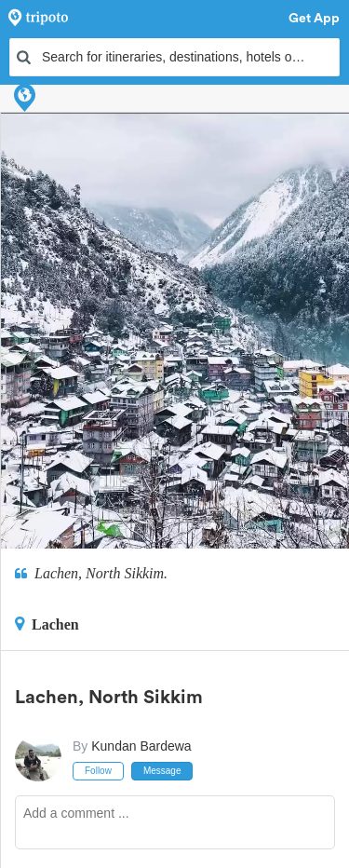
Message (162, 771)
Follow (98, 771)
